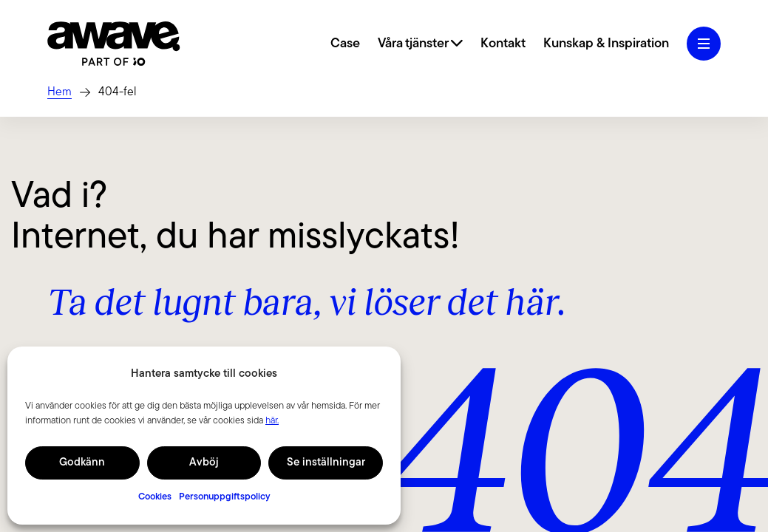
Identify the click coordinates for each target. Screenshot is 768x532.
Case (345, 44)
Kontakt (503, 44)
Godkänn (82, 463)
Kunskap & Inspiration (606, 44)
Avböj (204, 463)
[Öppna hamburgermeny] (704, 44)
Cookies (155, 497)
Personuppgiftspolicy (225, 497)
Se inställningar (326, 463)
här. (272, 421)
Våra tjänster (420, 44)
